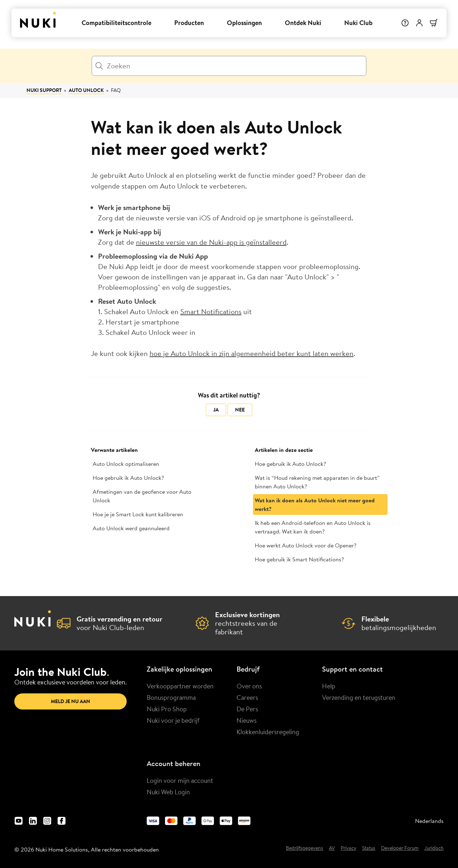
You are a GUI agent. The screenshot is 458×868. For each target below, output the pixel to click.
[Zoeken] (229, 66)
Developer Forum (400, 848)
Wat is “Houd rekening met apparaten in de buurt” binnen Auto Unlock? (317, 482)
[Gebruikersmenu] (419, 23)
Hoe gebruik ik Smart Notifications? (299, 559)
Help (329, 686)
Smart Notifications (211, 311)
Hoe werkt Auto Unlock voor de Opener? (306, 545)
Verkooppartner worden (180, 686)
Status (369, 848)
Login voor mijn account (180, 780)
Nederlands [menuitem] (429, 821)
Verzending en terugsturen (359, 697)
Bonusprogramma (171, 697)
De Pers (247, 709)
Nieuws (247, 720)
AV (332, 848)
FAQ (116, 90)
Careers (247, 697)
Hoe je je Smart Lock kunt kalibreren (138, 514)
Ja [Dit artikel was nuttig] (216, 410)
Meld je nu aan (70, 701)
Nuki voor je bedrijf (173, 720)
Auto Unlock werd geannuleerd (131, 528)
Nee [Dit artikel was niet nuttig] (240, 410)
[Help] (405, 23)
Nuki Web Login (168, 792)
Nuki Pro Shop (167, 709)
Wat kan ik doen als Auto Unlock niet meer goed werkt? (315, 504)
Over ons (249, 686)
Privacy (349, 848)
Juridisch (434, 848)
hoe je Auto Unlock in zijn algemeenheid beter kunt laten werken (252, 353)
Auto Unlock (86, 90)
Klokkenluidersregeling (268, 732)
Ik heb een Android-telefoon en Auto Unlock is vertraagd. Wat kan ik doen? (313, 527)
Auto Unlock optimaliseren (126, 464)
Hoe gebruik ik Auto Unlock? (128, 478)
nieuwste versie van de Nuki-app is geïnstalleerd (211, 242)
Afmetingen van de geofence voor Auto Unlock (142, 496)
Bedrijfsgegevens (304, 848)
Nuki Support (44, 90)
